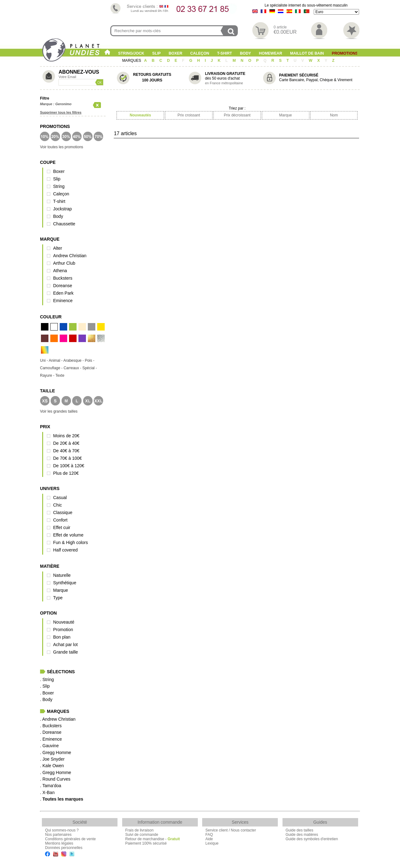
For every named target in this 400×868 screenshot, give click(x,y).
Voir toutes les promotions (62, 147)
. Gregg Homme (56, 753)
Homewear (271, 53)
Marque (60, 590)
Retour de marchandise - (153, 839)
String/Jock (131, 53)
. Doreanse (51, 732)
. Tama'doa (51, 786)
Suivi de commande (142, 835)
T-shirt (225, 53)
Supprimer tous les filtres (61, 112)
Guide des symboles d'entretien (312, 839)
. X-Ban (47, 792)
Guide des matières (302, 835)
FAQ (209, 835)
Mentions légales (59, 843)
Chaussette (64, 224)
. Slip (45, 686)
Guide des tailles (300, 830)
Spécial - (90, 368)
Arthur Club (64, 263)
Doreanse (63, 286)
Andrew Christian (70, 256)
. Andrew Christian (58, 719)
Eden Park (63, 293)
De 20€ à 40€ (66, 443)
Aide (209, 839)
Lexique (212, 843)
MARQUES (132, 61)
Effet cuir (62, 527)
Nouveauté (64, 622)
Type (58, 598)
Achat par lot (65, 645)
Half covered (65, 550)
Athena (60, 271)
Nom (334, 115)
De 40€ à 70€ (66, 451)
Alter (58, 248)
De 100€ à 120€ (69, 466)
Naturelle (62, 575)
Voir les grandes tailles (59, 411)
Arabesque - (74, 360)
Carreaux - (73, 368)
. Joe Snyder (52, 759)
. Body (46, 699)
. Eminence (51, 739)
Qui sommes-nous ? (62, 830)
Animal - (56, 360)
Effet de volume (68, 535)
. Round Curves (55, 779)
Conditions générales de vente (70, 839)
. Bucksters (51, 726)
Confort (60, 520)
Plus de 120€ (66, 473)
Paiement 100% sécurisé (146, 843)
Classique (63, 512)
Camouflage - (52, 368)
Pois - (90, 360)
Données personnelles (64, 848)
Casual (60, 498)
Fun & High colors (70, 542)
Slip (156, 53)
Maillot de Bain (307, 53)
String (59, 186)
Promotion (63, 630)
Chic (57, 505)
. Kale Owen (52, 766)
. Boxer (47, 693)
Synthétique (65, 583)
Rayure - (48, 375)
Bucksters (63, 278)
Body (245, 53)
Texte (60, 375)
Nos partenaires (58, 835)
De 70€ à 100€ (67, 458)
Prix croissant (189, 115)
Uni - (44, 360)
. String (47, 679)
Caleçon (200, 53)
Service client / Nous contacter (231, 830)
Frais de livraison (140, 830)
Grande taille (65, 652)
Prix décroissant (237, 115)
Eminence (63, 301)
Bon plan (62, 637)
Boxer (176, 53)
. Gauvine (49, 746)
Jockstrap (62, 209)
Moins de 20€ (66, 436)
